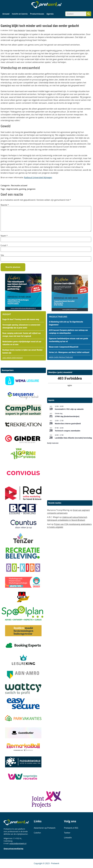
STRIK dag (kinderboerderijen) (67, 416)
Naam (4, 236)
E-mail (4, 245)
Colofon (37, 833)
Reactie (5, 205)
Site (2, 255)
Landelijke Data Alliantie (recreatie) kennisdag (73, 438)
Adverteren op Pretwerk (45, 828)
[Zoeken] (89, 14)
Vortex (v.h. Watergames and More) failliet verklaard (69, 352)
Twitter (67, 833)
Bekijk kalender (53, 443)
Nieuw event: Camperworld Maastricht (64, 347)
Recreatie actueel (19, 185)
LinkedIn (68, 838)
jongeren (31, 189)
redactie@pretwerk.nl (18, 843)
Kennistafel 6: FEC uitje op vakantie (69, 409)
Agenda (50, 14)
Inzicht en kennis (20, 14)
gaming (23, 189)
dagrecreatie (12, 189)
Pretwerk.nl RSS (71, 828)
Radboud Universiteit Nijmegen (38, 177)
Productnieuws (37, 14)
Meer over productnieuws (61, 357)
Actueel (6, 14)
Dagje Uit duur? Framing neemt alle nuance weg (21, 319)
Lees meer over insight (13, 358)
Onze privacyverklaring (13, 849)
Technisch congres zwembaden (68, 431)
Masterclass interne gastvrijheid (68, 424)
